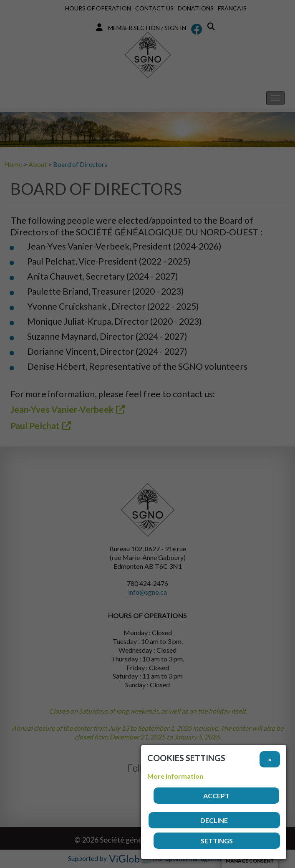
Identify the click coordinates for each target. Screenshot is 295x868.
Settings (217, 841)
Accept (216, 796)
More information (175, 776)
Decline (214, 820)
